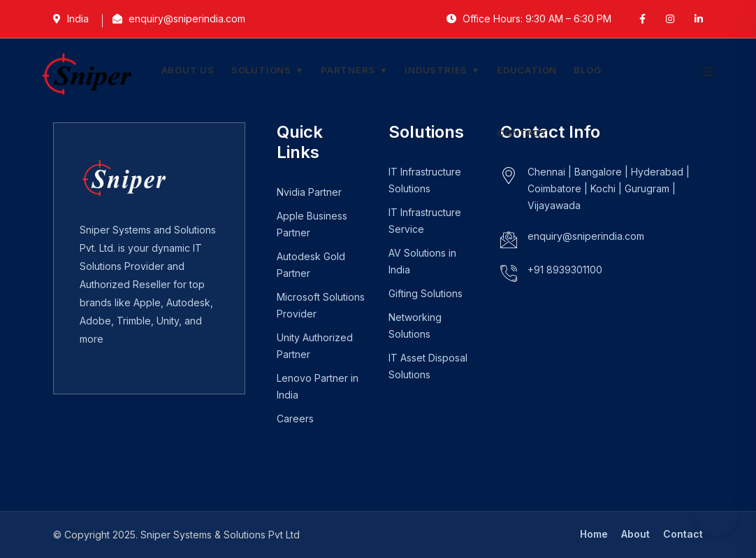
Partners (348, 70)
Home (594, 534)
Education (527, 70)
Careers (295, 418)
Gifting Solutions (426, 293)
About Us (188, 70)
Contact (522, 133)
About (635, 534)
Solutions (261, 70)
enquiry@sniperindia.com (586, 236)
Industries (436, 70)
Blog (587, 70)
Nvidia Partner (309, 192)
